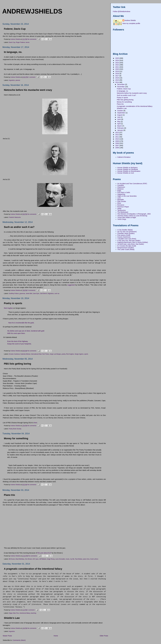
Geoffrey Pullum (14, 294)
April (119, 124)
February (121, 128)
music (68, 559)
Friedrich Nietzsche (15, 217)
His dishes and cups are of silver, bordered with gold (26, 331)
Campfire (121, 185)
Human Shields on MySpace (127, 168)
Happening (121, 194)
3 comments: (32, 290)
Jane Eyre (36, 294)
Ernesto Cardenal (14, 354)
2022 (117, 65)
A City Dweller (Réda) (125, 230)
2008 (117, 143)
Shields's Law (12, 618)
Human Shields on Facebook (128, 169)
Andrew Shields (130, 20)
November (121, 87)
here (35, 423)
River (119, 203)
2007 (117, 146)
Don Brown (29, 559)
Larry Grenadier (60, 559)
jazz (37, 559)
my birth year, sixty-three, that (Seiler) (131, 244)
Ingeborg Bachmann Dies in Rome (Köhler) (133, 242)
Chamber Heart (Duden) (126, 233)
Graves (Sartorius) (124, 237)
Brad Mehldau (20, 559)
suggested (71, 285)
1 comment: (32, 77)
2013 (117, 132)
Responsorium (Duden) (126, 248)
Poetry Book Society (15, 429)
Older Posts (104, 636)
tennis (28, 42)
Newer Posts (7, 636)
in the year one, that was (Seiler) (129, 241)
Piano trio (9, 495)
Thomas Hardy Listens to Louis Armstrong (132, 216)
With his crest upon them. (16, 333)
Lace (119, 198)
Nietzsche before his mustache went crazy (28, 90)
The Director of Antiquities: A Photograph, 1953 (134, 214)
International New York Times (40, 354)
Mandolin (121, 200)
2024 (117, 60)
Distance (121, 189)
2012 (117, 135)
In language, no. (13, 52)
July (119, 117)
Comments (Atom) (19, 640)
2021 (117, 67)
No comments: (32, 39)
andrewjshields (32, 11)
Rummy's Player (123, 207)
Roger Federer (20, 42)
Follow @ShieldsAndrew (122, 11)
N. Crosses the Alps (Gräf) (127, 246)
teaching (33, 613)
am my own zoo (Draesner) (127, 232)
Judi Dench (43, 294)
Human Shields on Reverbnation (129, 171)
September (121, 113)
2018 (117, 73)
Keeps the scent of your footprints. (19, 344)
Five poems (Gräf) (124, 235)
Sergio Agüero (79, 354)
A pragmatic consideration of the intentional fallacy (33, 569)
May (119, 122)
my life (72, 559)
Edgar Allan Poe (14, 613)
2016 (117, 78)
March (120, 126)
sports (86, 354)
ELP (34, 559)
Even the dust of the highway (18, 341)
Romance (121, 205)
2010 (117, 139)
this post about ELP (44, 553)
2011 (117, 137)
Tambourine (122, 210)
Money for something (16, 438)
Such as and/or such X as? (19, 227)
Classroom (121, 187)
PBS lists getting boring (17, 364)
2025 (117, 58)
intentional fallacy (25, 613)
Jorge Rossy (51, 559)
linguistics (12, 80)
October (120, 111)
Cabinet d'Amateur (124, 157)
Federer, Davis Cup (15, 29)
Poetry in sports (13, 303)
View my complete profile (131, 23)
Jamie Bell (29, 294)
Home (56, 636)
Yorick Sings (122, 219)
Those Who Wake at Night (127, 217)
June (119, 119)
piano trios (86, 559)
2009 (117, 141)
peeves (18, 80)
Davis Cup (12, 42)
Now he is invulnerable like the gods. (21, 323)
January (120, 130)
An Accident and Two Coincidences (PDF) (132, 184)
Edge (119, 191)
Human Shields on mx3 (126, 173)
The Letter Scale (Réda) (126, 249)
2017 (117, 76)
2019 (117, 71)
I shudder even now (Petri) (127, 239)
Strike (119, 209)
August (120, 115)
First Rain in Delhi (124, 192)
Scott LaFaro (94, 559)
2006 (117, 148)
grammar (22, 294)
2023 (117, 63)
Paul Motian (79, 559)
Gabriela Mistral (25, 354)
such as (57, 294)
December (121, 84)
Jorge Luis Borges (55, 354)
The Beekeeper (123, 212)
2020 (117, 69)
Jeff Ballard (43, 559)
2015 (117, 80)
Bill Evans (12, 559)
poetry (64, 354)
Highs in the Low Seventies (127, 196)
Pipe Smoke (122, 201)
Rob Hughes (8, 308)
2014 (117, 82)
